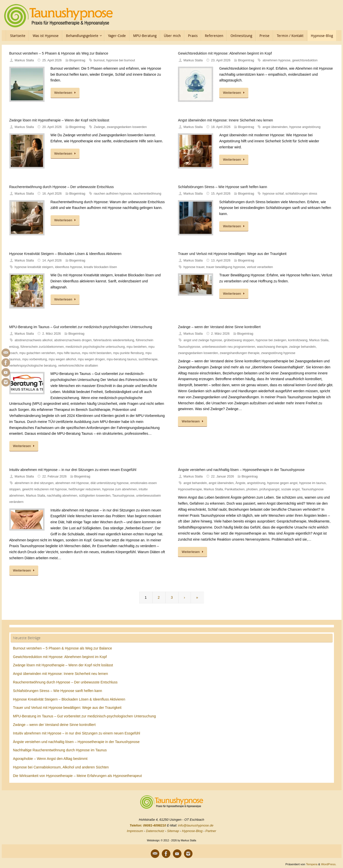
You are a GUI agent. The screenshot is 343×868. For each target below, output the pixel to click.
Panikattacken (235, 489)
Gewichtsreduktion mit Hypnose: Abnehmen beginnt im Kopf (225, 53)
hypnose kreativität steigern (34, 267)
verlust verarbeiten (260, 267)
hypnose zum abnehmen (120, 489)
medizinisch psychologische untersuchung (95, 347)
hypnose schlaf (273, 194)
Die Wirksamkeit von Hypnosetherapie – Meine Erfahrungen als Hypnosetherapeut (78, 776)
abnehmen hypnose (276, 60)
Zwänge (99, 127)
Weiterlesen (66, 93)
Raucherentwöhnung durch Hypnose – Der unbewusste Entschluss (62, 187)
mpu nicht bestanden (97, 353)
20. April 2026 (52, 127)
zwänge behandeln (302, 347)
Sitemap (173, 831)
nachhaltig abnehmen (62, 496)
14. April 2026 (52, 261)
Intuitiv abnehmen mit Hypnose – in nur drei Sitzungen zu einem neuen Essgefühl (73, 470)
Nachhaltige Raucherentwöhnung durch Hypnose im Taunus (60, 750)
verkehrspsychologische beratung (33, 366)
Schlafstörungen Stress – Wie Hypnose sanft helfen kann (222, 187)
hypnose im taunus (313, 483)
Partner (211, 831)
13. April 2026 (221, 261)
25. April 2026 (52, 60)
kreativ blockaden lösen (100, 267)
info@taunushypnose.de (196, 825)
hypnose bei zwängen (271, 340)
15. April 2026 (221, 194)
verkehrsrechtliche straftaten (78, 366)
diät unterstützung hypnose (110, 483)
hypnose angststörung (305, 127)
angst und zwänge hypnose (203, 340)
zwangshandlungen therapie (240, 353)
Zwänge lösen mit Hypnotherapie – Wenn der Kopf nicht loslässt (59, 120)
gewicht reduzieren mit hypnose (44, 489)
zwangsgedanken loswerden (127, 127)
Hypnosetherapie (190, 489)
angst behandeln (195, 483)
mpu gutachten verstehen (37, 353)
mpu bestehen (137, 347)
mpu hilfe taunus (68, 353)
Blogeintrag (77, 60)
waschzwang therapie (272, 347)
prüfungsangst (270, 489)
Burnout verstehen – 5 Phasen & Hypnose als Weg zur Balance (59, 53)
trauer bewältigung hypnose (226, 267)
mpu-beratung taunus (122, 359)
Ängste (240, 483)
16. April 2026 (52, 194)
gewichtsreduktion (305, 60)
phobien (252, 489)
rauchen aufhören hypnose (112, 194)
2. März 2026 (52, 334)
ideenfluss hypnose (68, 267)
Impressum (135, 831)
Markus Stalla (24, 60)
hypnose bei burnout (121, 60)
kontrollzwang (298, 340)
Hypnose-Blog (192, 831)
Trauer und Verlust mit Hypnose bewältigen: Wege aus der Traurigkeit (232, 254)
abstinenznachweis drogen (73, 340)
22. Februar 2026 (54, 476)
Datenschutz (155, 831)
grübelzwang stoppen (239, 340)
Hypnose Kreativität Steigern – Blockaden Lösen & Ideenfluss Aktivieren (65, 254)
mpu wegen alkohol (62, 359)
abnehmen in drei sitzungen (34, 483)
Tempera (312, 864)
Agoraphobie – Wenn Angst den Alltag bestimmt (50, 759)
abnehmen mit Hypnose (72, 483)
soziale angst (291, 489)
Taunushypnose (189, 347)
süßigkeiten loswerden (95, 496)
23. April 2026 (221, 60)
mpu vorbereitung (34, 359)
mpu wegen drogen (91, 359)
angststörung (256, 483)
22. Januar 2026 (223, 476)
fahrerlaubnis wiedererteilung (114, 340)
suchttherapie (148, 359)
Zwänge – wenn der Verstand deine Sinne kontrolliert (219, 327)
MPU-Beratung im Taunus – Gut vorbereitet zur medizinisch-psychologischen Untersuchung (81, 327)
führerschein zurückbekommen (42, 347)
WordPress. (329, 864)
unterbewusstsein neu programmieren (229, 347)
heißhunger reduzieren (84, 489)
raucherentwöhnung (147, 194)
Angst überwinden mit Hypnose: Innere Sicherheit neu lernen (225, 120)
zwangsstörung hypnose (278, 353)
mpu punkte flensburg (128, 353)
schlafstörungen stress (301, 194)
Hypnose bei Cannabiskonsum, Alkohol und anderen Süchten (61, 767)
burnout (99, 60)
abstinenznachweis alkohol (33, 340)
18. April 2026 (221, 127)
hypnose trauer (194, 267)
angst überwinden (275, 127)
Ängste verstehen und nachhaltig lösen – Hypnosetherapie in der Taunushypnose (241, 470)
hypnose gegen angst (282, 483)
